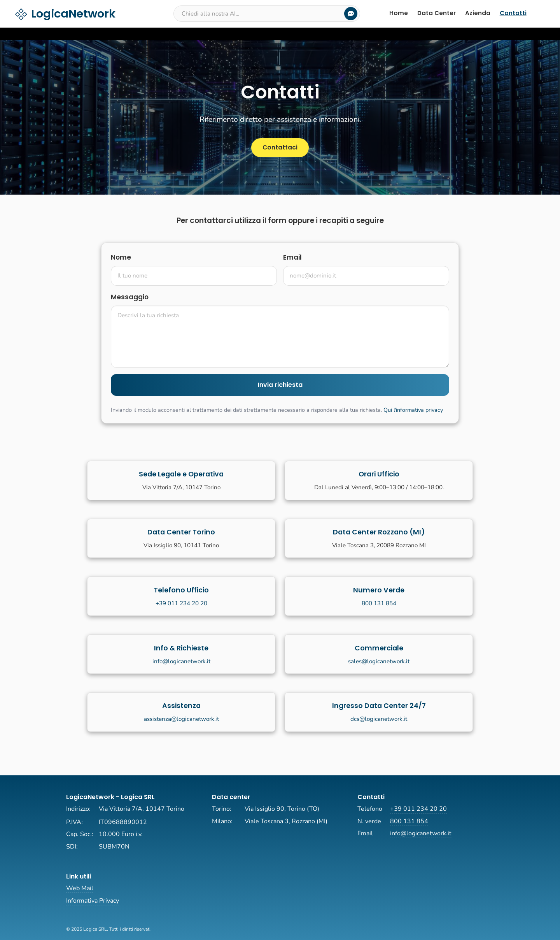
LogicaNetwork (65, 14)
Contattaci (280, 147)
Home (399, 13)
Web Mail (80, 888)
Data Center (437, 13)
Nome (121, 257)
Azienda (478, 13)
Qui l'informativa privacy (413, 410)
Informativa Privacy (93, 901)
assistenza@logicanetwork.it (181, 719)
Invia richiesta (280, 385)
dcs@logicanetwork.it (379, 719)
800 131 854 (379, 603)
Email (292, 257)
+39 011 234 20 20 (181, 603)
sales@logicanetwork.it (379, 661)
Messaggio (130, 297)
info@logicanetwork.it (181, 661)
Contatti (513, 13)
